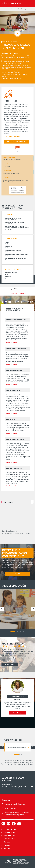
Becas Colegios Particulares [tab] (18, 293)
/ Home (4, 9)
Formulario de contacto (16, 141)
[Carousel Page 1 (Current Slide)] (13, 632)
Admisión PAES (9, 839)
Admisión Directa (10, 836)
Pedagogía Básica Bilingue (18, 747)
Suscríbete (10, 664)
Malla (17, 149)
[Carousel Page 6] (22, 632)
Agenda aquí (17, 713)
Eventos (7, 845)
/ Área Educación (16, 9)
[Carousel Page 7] (24, 632)
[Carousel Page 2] (16, 632)
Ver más (18, 574)
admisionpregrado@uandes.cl (15, 804)
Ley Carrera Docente (12, 137)
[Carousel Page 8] (25, 632)
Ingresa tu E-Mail (7, 785)
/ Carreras (9, 9)
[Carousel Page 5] (21, 632)
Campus (7, 842)
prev (28, 502)
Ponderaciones (9, 832)
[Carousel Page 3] (18, 632)
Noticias (7, 848)
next (32, 502)
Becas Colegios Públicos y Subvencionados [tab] (17, 289)
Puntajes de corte (10, 829)
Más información (12, 342)
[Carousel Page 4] (19, 632)
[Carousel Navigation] (30, 502)
